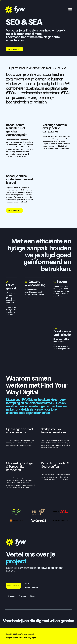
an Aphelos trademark (27, 634)
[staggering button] (14, 49)
